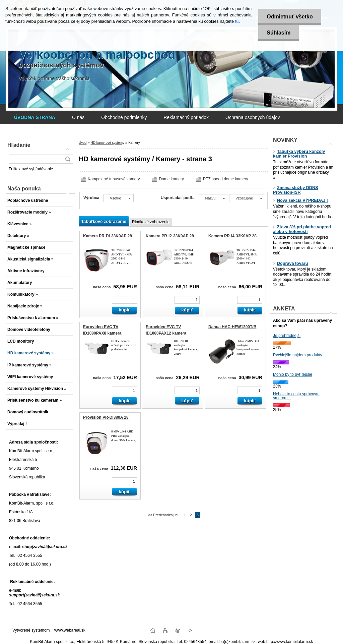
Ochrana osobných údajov (253, 117)
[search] (68, 159)
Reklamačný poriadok (186, 117)
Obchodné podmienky (124, 117)
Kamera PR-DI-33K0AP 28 (108, 236)
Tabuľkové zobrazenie (104, 221)
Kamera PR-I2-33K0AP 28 (170, 236)
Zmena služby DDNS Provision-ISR (295, 190)
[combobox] (213, 198)
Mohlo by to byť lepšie (293, 374)
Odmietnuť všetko (290, 17)
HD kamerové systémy (107, 143)
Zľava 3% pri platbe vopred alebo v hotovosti (302, 229)
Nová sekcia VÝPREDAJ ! (300, 200)
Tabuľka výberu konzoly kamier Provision (299, 154)
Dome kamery (171, 179)
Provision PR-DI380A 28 (106, 417)
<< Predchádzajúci (163, 515)
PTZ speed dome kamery (226, 179)
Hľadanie (19, 145)
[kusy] (124, 300)
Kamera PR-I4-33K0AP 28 (232, 236)
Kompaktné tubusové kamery (114, 179)
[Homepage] (35, 117)
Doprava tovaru (290, 264)
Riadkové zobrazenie (151, 222)
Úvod (83, 143)
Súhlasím (279, 33)
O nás (78, 117)
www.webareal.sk (70, 630)
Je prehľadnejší (287, 336)
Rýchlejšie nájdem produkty (298, 355)
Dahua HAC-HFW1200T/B (232, 327)
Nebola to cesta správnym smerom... (296, 396)
